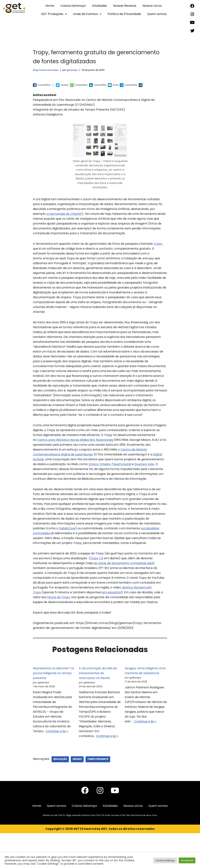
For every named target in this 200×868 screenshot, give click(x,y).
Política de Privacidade (124, 14)
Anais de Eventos (87, 14)
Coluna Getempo (73, 6)
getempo (72, 70)
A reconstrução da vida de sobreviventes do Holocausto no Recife (98, 705)
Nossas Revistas (125, 6)
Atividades (99, 6)
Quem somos (157, 14)
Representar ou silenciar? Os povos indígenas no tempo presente (54, 705)
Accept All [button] (187, 860)
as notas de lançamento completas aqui (124, 591)
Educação (61, 794)
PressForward (76, 489)
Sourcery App (99, 489)
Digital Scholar (46, 478)
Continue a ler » (57, 765)
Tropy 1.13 (97, 586)
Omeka (59, 489)
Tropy (159, 248)
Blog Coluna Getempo (45, 70)
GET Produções (54, 14)
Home (50, 6)
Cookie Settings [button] (165, 860)
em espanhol (112, 622)
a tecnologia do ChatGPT (66, 217)
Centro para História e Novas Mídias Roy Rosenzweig (94, 458)
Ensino (78, 794)
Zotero (47, 489)
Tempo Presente (98, 794)
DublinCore (67, 555)
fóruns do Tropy (59, 627)
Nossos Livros (152, 6)
